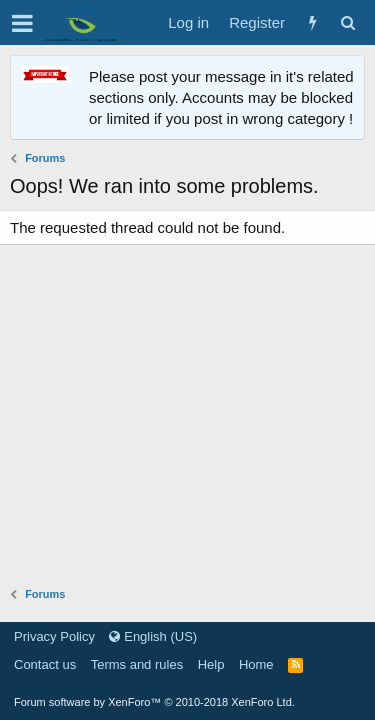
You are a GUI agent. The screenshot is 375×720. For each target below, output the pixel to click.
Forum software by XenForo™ (154, 702)
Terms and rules (137, 664)
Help (211, 664)
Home (256, 664)
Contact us (45, 664)
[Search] (347, 22)
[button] (22, 23)
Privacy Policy (54, 636)
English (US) (153, 636)
